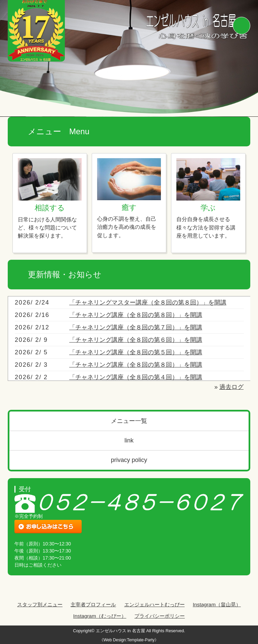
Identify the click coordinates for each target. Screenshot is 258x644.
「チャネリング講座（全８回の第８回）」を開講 (136, 315)
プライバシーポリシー (160, 616)
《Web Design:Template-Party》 (129, 640)
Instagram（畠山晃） (217, 604)
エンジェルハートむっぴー (155, 604)
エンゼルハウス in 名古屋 (120, 631)
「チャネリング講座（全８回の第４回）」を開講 (136, 377)
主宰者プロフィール (93, 604)
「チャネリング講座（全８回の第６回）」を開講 (136, 340)
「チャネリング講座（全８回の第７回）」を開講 (136, 327)
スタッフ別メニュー (40, 604)
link (129, 440)
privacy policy (129, 460)
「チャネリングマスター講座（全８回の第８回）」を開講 (148, 302)
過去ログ (231, 387)
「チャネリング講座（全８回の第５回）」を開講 (136, 352)
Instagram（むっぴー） (100, 616)
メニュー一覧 (129, 421)
